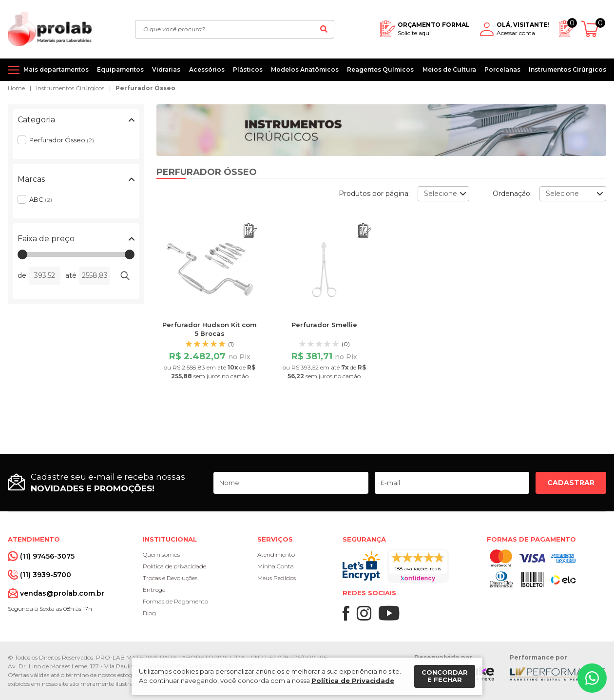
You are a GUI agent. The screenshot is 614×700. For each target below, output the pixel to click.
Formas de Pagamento (175, 601)
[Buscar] (324, 29)
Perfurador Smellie (324, 325)
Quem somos (161, 554)
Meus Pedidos (277, 578)
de (22, 275)
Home (16, 88)
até (71, 275)
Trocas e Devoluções (170, 578)
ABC (41, 199)
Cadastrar (571, 483)
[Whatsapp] (592, 678)
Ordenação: (512, 194)
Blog (149, 613)
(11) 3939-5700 (46, 575)
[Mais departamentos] (48, 70)
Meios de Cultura (449, 69)
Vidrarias (166, 69)
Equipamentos (120, 69)
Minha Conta (276, 566)
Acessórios (207, 69)
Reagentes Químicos (380, 69)
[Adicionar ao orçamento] (250, 231)
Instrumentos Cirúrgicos (567, 69)
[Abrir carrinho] (594, 29)
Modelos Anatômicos (305, 69)
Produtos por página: (374, 194)
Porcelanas (502, 69)
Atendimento (276, 554)
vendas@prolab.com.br (62, 593)
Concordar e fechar (445, 676)
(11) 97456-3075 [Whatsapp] (47, 556)
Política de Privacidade (353, 681)
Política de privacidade (174, 566)
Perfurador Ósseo (145, 88)
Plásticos (248, 69)
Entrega (154, 590)
